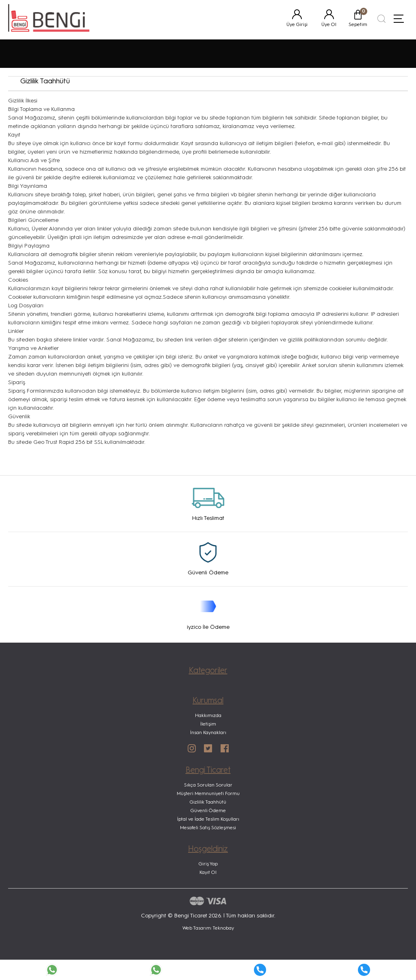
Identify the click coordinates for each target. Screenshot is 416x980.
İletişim (208, 724)
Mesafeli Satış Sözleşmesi (208, 828)
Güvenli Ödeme (208, 811)
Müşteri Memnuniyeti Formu (208, 794)
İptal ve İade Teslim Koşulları (208, 819)
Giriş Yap (208, 864)
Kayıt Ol (208, 873)
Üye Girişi (297, 25)
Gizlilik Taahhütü (208, 802)
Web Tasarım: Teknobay (208, 928)
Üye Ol (329, 25)
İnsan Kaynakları (208, 733)
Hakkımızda (208, 716)
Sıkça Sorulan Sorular (208, 785)
